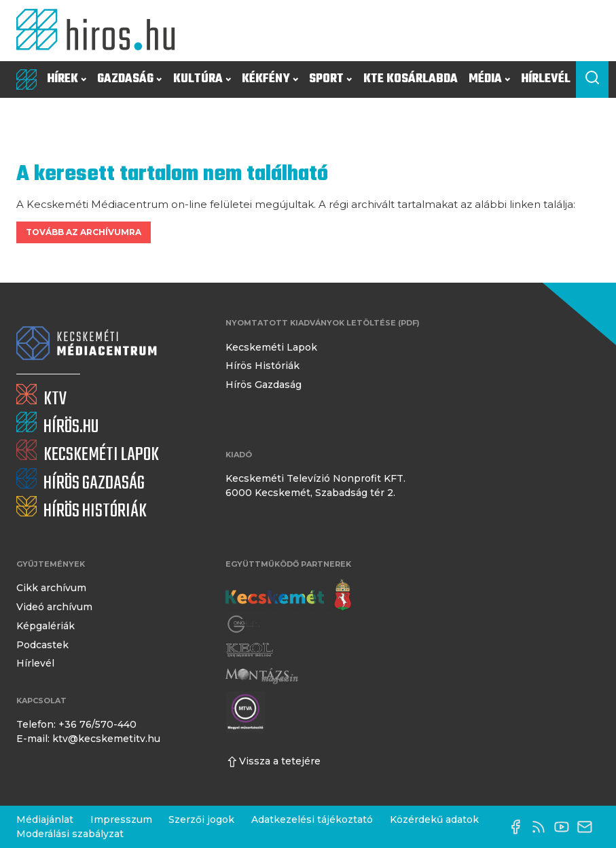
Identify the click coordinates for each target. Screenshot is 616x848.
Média (489, 79)
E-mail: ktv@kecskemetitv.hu (88, 739)
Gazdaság (129, 79)
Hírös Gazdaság (264, 385)
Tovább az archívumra (84, 232)
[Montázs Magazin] (262, 676)
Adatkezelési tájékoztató (312, 819)
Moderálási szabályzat (70, 834)
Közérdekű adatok (434, 819)
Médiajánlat (45, 819)
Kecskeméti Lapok (271, 347)
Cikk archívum (51, 588)
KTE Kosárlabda (411, 79)
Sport (330, 79)
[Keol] (249, 650)
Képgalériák (46, 626)
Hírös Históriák (262, 366)
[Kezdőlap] (101, 31)
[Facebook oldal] (519, 827)
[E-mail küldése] (588, 827)
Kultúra (202, 79)
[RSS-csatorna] (542, 827)
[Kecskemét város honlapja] (288, 595)
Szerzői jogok (201, 819)
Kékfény (270, 79)
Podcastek (42, 645)
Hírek (67, 79)
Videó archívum (54, 607)
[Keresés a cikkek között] (592, 79)
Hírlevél (546, 79)
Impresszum (121, 819)
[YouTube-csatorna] (565, 827)
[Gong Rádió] (244, 624)
